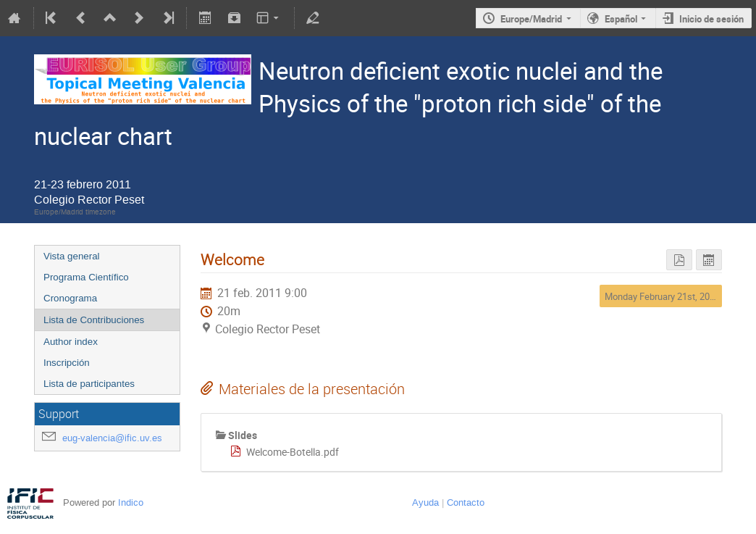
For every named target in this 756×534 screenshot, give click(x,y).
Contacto (466, 502)
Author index (71, 342)
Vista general (72, 256)
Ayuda (425, 502)
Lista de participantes (89, 384)
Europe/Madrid (531, 19)
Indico (131, 502)
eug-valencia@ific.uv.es (112, 438)
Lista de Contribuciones (94, 320)
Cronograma (70, 298)
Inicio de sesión (711, 19)
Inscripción (67, 363)
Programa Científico (86, 277)
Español (621, 19)
